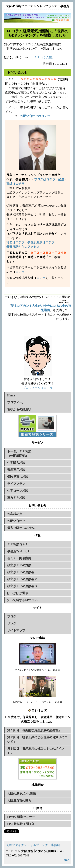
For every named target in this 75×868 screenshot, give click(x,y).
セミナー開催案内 (19, 558)
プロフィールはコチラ (38, 388)
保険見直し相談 (18, 477)
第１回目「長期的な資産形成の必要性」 (34, 730)
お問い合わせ (16, 521)
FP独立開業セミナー (21, 817)
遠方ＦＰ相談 (16, 498)
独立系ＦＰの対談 (19, 565)
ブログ (12, 616)
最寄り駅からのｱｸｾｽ (21, 528)
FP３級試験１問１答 (21, 824)
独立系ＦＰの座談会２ (22, 579)
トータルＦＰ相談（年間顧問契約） (19, 454)
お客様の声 (15, 514)
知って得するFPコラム (22, 600)
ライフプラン (16, 484)
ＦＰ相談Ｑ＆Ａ (18, 544)
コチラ (20, 272)
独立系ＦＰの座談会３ (22, 586)
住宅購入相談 (16, 463)
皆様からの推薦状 (19, 409)
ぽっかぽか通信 (18, 593)
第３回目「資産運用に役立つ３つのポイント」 (36, 751)
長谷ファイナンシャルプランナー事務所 (33, 845)
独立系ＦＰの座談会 (21, 572)
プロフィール (16, 402)
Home (11, 395)
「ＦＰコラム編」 (43, 57)
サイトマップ (16, 630)
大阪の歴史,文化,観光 (21, 794)
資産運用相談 (16, 470)
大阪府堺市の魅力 (19, 801)
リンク (12, 623)
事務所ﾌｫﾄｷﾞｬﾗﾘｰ (19, 551)
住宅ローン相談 (18, 491)
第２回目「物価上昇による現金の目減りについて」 (37, 739)
